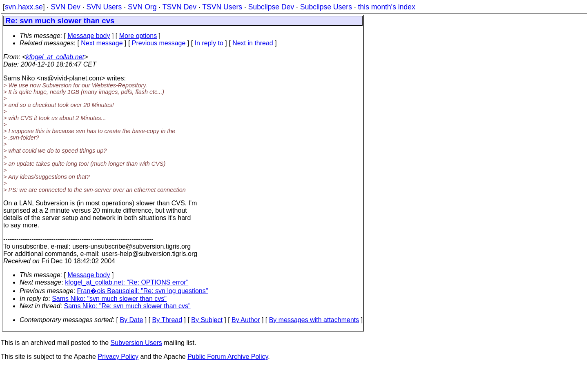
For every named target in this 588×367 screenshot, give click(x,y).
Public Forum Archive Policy (228, 357)
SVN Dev (65, 7)
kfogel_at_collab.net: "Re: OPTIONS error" (127, 282)
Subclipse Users (326, 7)
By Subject (207, 320)
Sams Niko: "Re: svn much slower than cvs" (127, 306)
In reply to (209, 43)
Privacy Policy (118, 357)
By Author (246, 320)
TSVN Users (222, 7)
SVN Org (142, 7)
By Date (131, 320)
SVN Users (104, 7)
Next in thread (253, 43)
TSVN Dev (179, 7)
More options (138, 36)
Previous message (159, 43)
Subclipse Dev (271, 7)
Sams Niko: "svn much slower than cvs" (109, 299)
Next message (102, 43)
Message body (89, 36)
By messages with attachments (314, 320)
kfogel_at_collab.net (55, 57)
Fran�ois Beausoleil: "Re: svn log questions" (143, 291)
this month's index (387, 7)
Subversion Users (136, 343)
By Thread (167, 320)
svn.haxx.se (24, 7)
